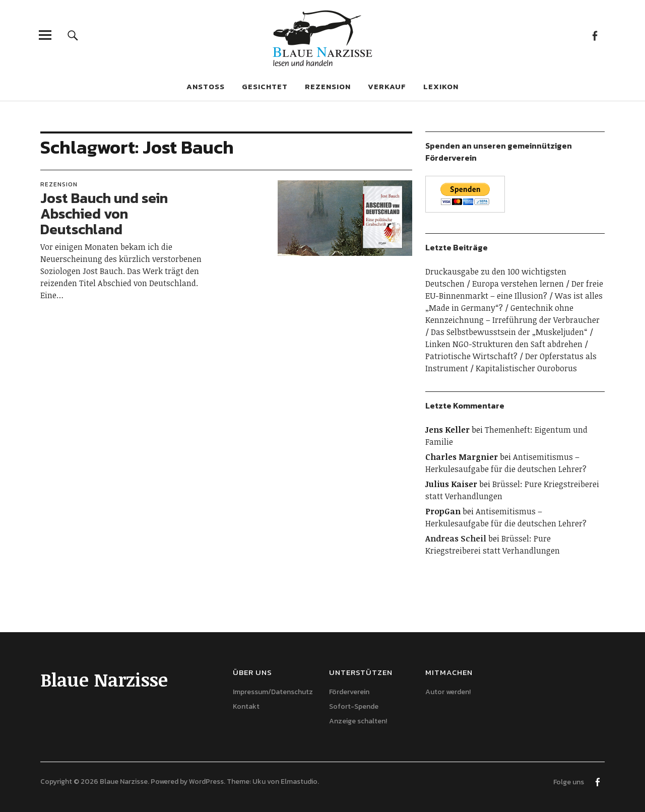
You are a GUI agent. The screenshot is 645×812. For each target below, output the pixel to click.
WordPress (206, 782)
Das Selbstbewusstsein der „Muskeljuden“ (509, 332)
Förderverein (349, 692)
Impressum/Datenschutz (273, 692)
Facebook (594, 35)
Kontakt (246, 706)
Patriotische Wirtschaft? (471, 356)
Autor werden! (448, 692)
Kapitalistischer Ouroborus (526, 368)
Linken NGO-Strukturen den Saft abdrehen (504, 344)
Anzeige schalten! (358, 721)
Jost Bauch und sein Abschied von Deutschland (104, 214)
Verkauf (387, 86)
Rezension (328, 86)
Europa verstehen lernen (518, 284)
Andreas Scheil (456, 538)
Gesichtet (265, 86)
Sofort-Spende (354, 706)
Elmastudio (299, 782)
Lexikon (441, 86)
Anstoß (206, 86)
